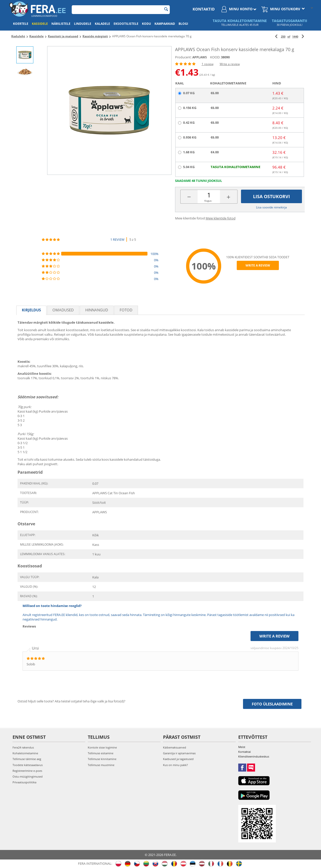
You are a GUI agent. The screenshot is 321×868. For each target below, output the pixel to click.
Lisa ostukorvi (271, 196)
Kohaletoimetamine (25, 753)
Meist (242, 747)
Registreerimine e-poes (27, 771)
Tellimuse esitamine (101, 753)
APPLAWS (200, 57)
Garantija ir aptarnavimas (179, 753)
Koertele (21, 24)
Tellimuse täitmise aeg (27, 759)
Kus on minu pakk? (175, 765)
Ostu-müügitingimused (28, 776)
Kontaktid (204, 9)
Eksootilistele (126, 24)
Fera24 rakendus (23, 747)
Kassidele (40, 24)
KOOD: (215, 57)
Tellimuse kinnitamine (102, 759)
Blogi (183, 24)
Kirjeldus (31, 310)
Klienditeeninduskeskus (254, 756)
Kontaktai (245, 752)
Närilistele (61, 24)
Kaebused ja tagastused (178, 759)
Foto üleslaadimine (272, 704)
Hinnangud (97, 310)
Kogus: (208, 201)
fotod (126, 310)
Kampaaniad (165, 24)
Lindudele (83, 24)
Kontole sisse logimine (102, 747)
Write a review (230, 64)
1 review (208, 64)
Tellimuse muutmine (101, 765)
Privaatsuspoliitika (24, 782)
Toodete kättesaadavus (28, 765)
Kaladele (102, 24)
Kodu (146, 24)
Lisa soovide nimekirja (271, 207)
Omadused (63, 310)
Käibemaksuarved (175, 747)
